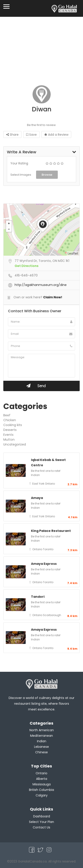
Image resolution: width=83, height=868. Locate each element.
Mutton (9, 440)
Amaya (37, 498)
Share (12, 135)
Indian (35, 475)
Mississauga (42, 784)
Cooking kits (13, 425)
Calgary (42, 795)
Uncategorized (15, 444)
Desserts (10, 430)
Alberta (42, 779)
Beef (7, 415)
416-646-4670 (26, 275)
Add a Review (56, 135)
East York (39, 484)
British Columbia (41, 790)
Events (8, 435)
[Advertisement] (41, 53)
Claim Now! (53, 297)
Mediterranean (41, 736)
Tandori (38, 597)
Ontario (50, 484)
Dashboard (42, 816)
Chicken (10, 420)
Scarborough (52, 615)
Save (31, 135)
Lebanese (41, 747)
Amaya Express (44, 564)
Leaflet (73, 253)
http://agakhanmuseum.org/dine (41, 285)
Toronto (48, 549)
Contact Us (41, 827)
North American (42, 730)
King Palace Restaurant (51, 531)
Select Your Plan (41, 822)
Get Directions (27, 266)
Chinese (41, 752)
